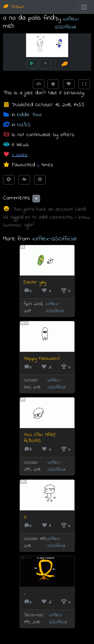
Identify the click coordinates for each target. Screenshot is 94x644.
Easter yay (35, 282)
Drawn (14, 7)
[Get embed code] (39, 84)
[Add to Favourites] (53, 84)
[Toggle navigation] (84, 7)
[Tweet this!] (24, 180)
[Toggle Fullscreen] (84, 84)
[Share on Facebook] (9, 180)
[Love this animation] (69, 84)
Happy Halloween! (42, 359)
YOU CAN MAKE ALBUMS (40, 438)
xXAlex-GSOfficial (67, 23)
